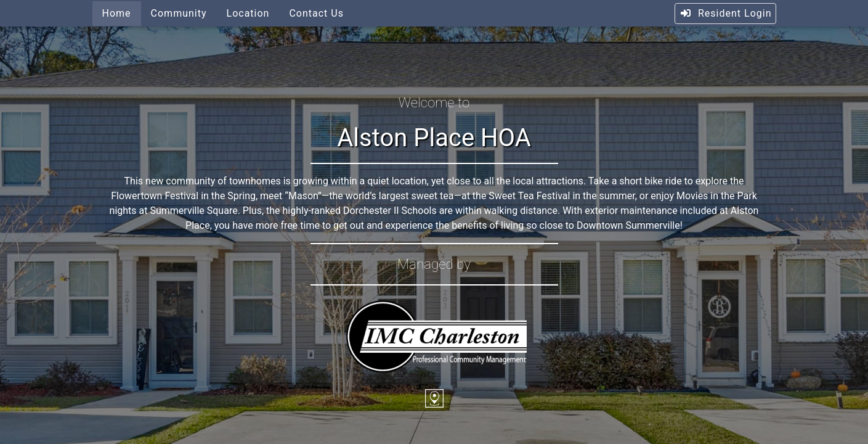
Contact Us (316, 13)
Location (248, 13)
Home (117, 13)
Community (179, 13)
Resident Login (725, 13)
